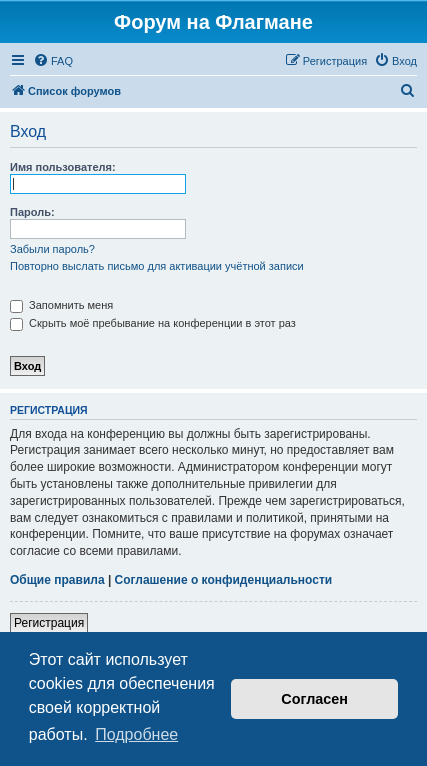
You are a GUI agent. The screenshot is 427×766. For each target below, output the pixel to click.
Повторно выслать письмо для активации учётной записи (157, 266)
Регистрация (49, 623)
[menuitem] (53, 61)
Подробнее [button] (136, 734)
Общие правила (57, 580)
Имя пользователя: (63, 167)
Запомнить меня (61, 305)
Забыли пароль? (52, 249)
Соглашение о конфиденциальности (224, 580)
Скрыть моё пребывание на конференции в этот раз (153, 323)
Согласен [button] (314, 699)
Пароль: (32, 212)
